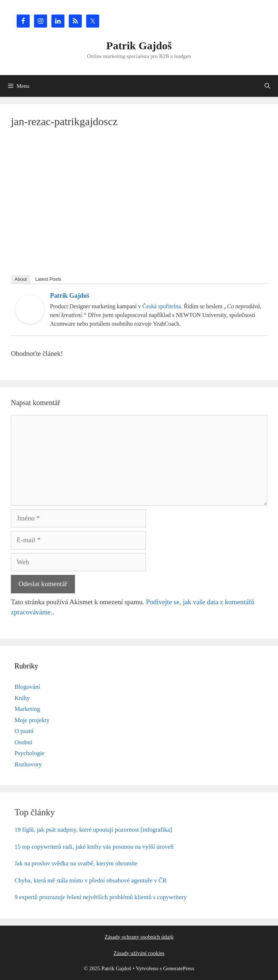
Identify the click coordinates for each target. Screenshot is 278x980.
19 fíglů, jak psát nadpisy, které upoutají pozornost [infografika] (93, 830)
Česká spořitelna (162, 306)
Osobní (23, 742)
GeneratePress (179, 968)
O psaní (24, 731)
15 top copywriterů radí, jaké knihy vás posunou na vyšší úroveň (94, 847)
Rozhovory (28, 764)
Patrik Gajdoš (139, 46)
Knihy (22, 698)
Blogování (27, 687)
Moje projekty (32, 720)
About (21, 279)
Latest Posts (49, 279)
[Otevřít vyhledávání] (267, 86)
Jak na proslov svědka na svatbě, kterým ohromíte (76, 863)
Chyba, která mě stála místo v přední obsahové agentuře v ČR (91, 880)
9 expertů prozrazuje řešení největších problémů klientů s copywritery (101, 897)
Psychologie (30, 753)
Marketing (27, 709)
